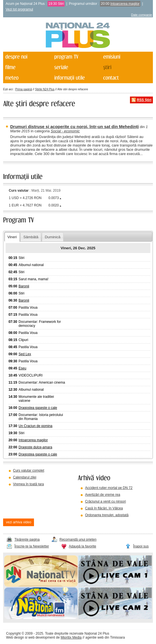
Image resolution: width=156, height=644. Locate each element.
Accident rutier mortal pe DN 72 (109, 488)
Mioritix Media (71, 637)
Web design (15, 637)
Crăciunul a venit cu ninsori (105, 501)
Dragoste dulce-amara (36, 447)
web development (42, 637)
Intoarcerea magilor (125, 4)
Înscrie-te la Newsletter (32, 546)
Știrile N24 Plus (45, 89)
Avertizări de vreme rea (102, 495)
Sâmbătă (31, 237)
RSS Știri (144, 100)
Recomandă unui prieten (78, 540)
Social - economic (65, 131)
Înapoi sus (141, 546)
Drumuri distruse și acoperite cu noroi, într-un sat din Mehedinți (74, 126)
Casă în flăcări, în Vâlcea (104, 508)
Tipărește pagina (27, 540)
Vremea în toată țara (28, 484)
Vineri (12, 237)
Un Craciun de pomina (36, 426)
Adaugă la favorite (83, 546)
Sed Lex (25, 354)
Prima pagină (24, 89)
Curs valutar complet (29, 471)
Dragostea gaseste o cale (38, 408)
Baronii (24, 286)
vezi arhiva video (19, 522)
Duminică (53, 237)
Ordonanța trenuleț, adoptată (107, 515)
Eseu (23, 368)
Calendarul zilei (25, 477)
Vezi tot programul (19, 9)
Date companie (142, 15)
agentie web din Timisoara (105, 637)
